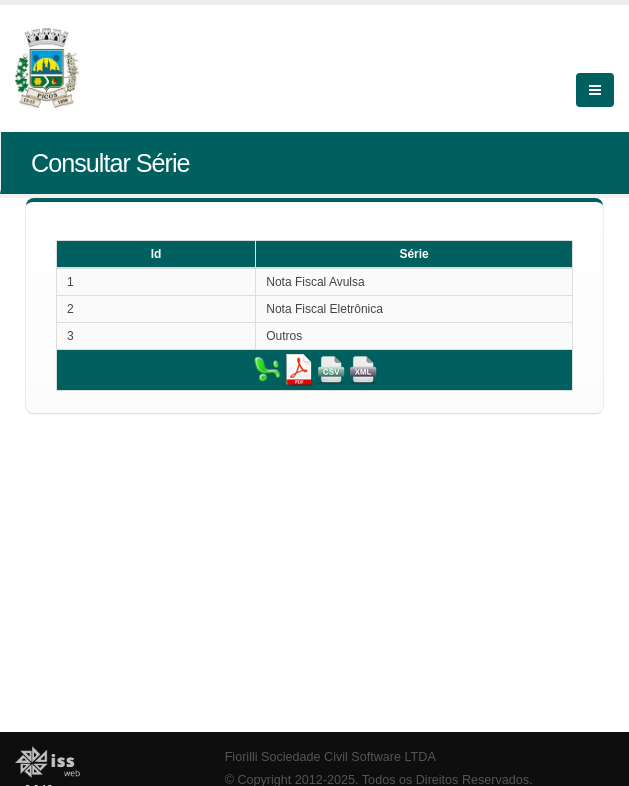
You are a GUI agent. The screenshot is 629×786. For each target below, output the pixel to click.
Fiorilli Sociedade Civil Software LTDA (330, 757)
